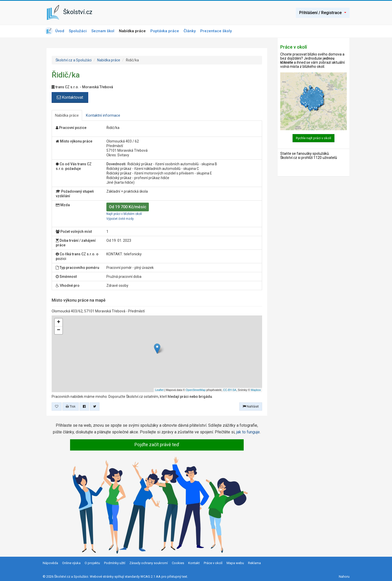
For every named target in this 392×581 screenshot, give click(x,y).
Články (190, 31)
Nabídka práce (132, 31)
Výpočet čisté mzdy (120, 219)
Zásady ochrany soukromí (149, 563)
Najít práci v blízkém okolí (124, 214)
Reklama (254, 563)
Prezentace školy (216, 31)
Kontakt (194, 563)
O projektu (92, 563)
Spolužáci (78, 31)
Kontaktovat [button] (70, 97)
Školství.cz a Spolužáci (74, 60)
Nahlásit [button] (251, 406)
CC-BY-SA (230, 390)
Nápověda (50, 563)
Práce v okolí (213, 563)
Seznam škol (103, 31)
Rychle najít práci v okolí (313, 138)
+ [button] (58, 322)
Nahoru (344, 577)
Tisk (71, 406)
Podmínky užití (115, 563)
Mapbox (256, 390)
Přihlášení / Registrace (323, 13)
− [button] (58, 330)
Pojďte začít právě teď (157, 445)
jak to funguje (248, 432)
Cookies (178, 563)
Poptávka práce (165, 31)
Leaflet (159, 390)
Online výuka (71, 563)
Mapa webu (235, 563)
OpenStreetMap (196, 390)
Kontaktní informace (103, 115)
